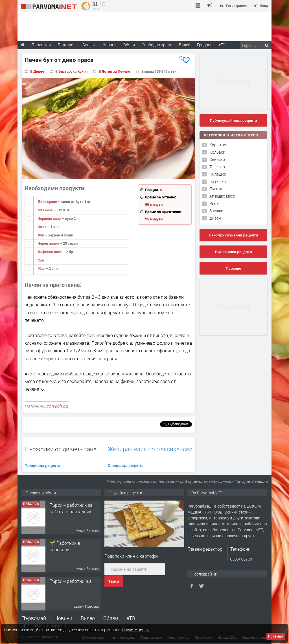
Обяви (111, 618)
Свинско (217, 159)
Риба (214, 203)
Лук (41, 235)
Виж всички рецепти (233, 252)
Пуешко (216, 189)
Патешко (218, 181)
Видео (88, 618)
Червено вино (50, 218)
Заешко (216, 211)
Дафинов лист (50, 252)
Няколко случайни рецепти (233, 235)
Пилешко (218, 174)
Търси (114, 581)
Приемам (276, 636)
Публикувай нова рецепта (233, 120)
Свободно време (157, 45)
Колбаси (217, 152)
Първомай (34, 618)
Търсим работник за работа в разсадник (71, 508)
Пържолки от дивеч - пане (61, 449)
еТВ (131, 618)
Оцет (42, 227)
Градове (205, 45)
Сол (41, 260)
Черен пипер (49, 243)
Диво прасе (48, 202)
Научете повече (136, 630)
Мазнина (45, 210)
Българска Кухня (73, 71)
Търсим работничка (71, 581)
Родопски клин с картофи (131, 556)
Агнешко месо (222, 196)
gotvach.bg (57, 406)
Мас (41, 268)
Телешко (217, 167)
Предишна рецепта (42, 465)
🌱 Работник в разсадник (65, 546)
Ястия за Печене (116, 71)
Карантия (218, 145)
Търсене (234, 268)
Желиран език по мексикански (150, 449)
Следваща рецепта (126, 465)
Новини (110, 45)
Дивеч (39, 71)
